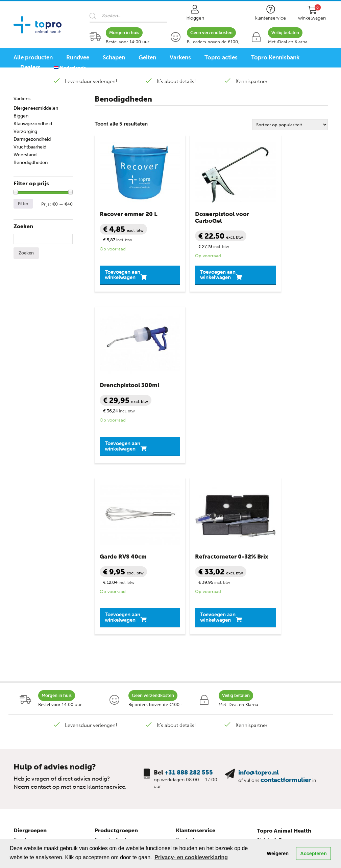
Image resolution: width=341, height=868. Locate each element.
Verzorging (25, 131)
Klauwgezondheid (33, 124)
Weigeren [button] (278, 853)
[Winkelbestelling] (290, 125)
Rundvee (78, 57)
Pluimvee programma (39, 773)
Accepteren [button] (313, 853)
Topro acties (221, 57)
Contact (185, 635)
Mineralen (106, 692)
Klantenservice (196, 626)
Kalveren (24, 645)
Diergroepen (30, 626)
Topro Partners (193, 711)
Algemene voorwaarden (204, 663)
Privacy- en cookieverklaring (209, 673)
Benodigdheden (31, 162)
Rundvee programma (39, 744)
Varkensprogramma (37, 763)
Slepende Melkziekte (118, 682)
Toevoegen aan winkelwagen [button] (124, 258)
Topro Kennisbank (275, 57)
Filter (23, 204)
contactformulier (286, 575)
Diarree (103, 645)
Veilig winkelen (193, 654)
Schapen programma (38, 754)
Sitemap (185, 701)
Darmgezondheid (32, 139)
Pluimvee (24, 711)
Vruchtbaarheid (30, 147)
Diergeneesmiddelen (36, 108)
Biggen (21, 116)
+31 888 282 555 (189, 568)
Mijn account (191, 645)
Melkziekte (107, 673)
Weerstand (25, 155)
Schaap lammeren (35, 663)
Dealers (30, 67)
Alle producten (33, 57)
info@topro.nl (259, 568)
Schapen (114, 57)
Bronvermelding (195, 692)
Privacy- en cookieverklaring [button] (191, 857)
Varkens (180, 57)
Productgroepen (116, 626)
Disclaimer (188, 682)
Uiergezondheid (113, 701)
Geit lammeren (31, 682)
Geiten (147, 57)
